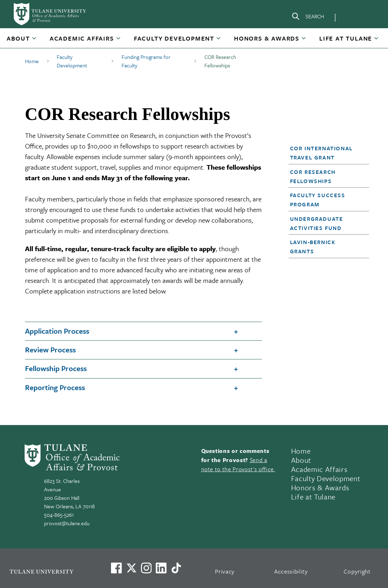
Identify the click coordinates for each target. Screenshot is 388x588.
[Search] (308, 18)
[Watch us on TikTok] (176, 568)
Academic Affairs (82, 38)
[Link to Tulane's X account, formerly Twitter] (131, 568)
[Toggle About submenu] (35, 41)
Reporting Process (55, 387)
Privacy (225, 571)
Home (301, 451)
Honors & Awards (267, 38)
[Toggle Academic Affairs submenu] (119, 41)
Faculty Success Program (318, 200)
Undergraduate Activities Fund (317, 223)
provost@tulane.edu (67, 523)
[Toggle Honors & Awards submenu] (304, 41)
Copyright (357, 571)
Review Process (50, 350)
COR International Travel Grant (321, 153)
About (18, 38)
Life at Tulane (346, 38)
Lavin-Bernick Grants (313, 247)
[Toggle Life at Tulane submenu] (377, 41)
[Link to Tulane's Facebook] (146, 568)
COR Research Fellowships (313, 176)
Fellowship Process (56, 368)
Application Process (57, 331)
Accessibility (291, 571)
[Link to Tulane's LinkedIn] (161, 568)
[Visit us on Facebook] (116, 568)
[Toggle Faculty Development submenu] (219, 41)
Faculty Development (174, 38)
